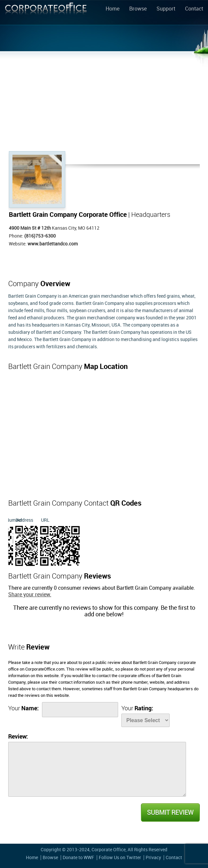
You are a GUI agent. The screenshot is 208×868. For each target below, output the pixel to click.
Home (113, 9)
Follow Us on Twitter (120, 858)
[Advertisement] (104, 102)
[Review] (97, 769)
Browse (138, 9)
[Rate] (146, 720)
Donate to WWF (78, 858)
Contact (194, 9)
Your (23, 708)
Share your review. (30, 595)
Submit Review (170, 812)
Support (166, 9)
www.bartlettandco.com (53, 244)
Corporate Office (46, 14)
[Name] (80, 710)
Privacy (153, 858)
